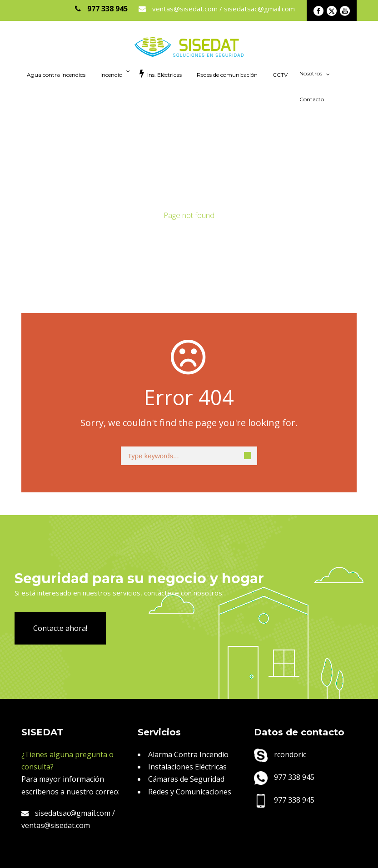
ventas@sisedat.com (56, 825)
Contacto (312, 99)
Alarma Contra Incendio (188, 754)
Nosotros (311, 73)
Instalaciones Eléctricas (187, 767)
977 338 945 (284, 777)
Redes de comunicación (227, 75)
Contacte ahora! (60, 628)
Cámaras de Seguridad (186, 779)
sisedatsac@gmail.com (66, 813)
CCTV (280, 75)
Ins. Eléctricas (161, 74)
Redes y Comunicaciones (190, 792)
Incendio (111, 75)
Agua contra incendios (56, 75)
